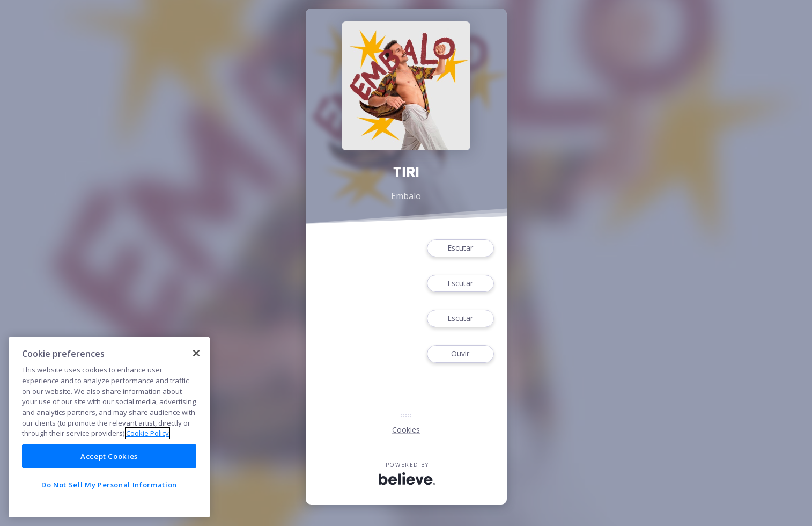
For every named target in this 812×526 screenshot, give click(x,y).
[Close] (196, 353)
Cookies (406, 430)
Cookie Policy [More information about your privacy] (147, 433)
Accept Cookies (109, 456)
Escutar (460, 248)
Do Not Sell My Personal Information (109, 485)
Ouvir (460, 354)
